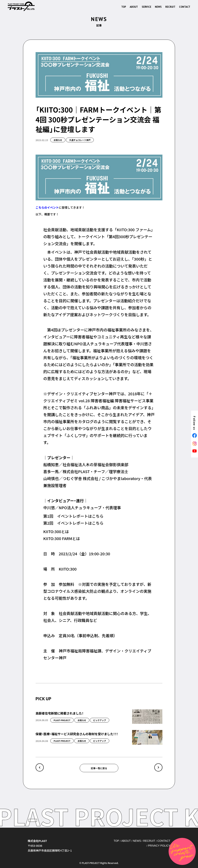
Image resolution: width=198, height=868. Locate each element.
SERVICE (146, 7)
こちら (98, 516)
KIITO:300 (68, 569)
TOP (124, 7)
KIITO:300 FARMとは (62, 538)
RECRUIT (170, 7)
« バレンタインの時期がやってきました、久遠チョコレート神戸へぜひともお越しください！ (40, 767)
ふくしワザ (76, 435)
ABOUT (134, 7)
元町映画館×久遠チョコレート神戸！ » (158, 767)
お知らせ (58, 140)
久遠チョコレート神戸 (80, 140)
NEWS (158, 7)
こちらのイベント (47, 207)
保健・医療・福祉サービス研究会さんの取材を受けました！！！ (77, 734)
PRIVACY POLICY (159, 846)
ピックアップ (100, 720)
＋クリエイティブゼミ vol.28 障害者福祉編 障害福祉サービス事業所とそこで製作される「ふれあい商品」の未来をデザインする (98, 401)
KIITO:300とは (56, 531)
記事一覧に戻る (99, 768)
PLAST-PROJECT (62, 720)
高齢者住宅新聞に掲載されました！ (60, 713)
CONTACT (185, 7)
